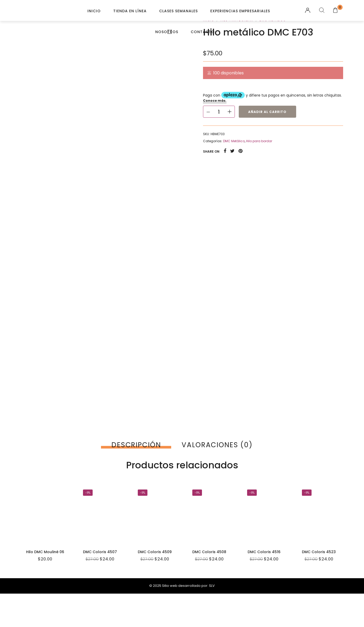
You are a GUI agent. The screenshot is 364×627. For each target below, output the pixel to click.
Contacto (203, 32)
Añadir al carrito (267, 112)
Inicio (94, 11)
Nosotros (167, 32)
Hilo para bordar (259, 141)
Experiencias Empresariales (240, 11)
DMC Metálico (234, 141)
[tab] (136, 445)
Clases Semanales (178, 11)
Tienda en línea (130, 11)
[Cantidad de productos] (219, 112)
